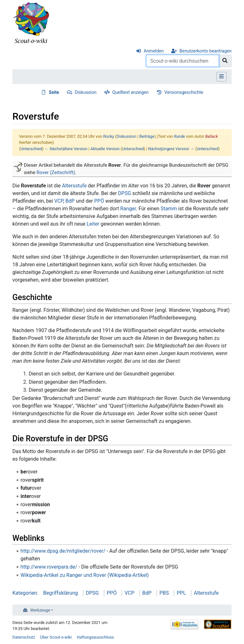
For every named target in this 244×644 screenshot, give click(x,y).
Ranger (128, 209)
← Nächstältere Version (66, 149)
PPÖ (99, 201)
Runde (179, 136)
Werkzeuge (40, 610)
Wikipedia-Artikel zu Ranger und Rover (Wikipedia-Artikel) (85, 575)
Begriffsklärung (61, 593)
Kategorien (25, 593)
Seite (54, 92)
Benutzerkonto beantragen (206, 51)
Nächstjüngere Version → (171, 149)
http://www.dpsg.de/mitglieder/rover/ (63, 551)
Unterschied (31, 149)
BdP (70, 201)
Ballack (212, 136)
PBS (164, 593)
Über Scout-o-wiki (56, 637)
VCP (59, 201)
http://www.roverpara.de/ (49, 567)
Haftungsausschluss (95, 637)
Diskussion (86, 92)
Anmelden (154, 51)
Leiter (93, 224)
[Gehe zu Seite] (225, 61)
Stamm (169, 209)
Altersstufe (74, 186)
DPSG (125, 193)
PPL (181, 593)
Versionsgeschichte (184, 92)
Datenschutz (24, 637)
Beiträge (147, 136)
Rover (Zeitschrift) (56, 172)
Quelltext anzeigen (130, 92)
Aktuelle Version (105, 149)
